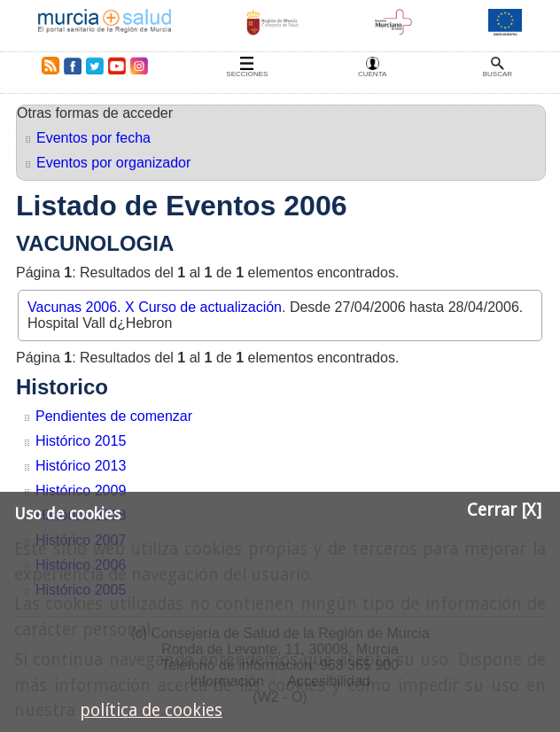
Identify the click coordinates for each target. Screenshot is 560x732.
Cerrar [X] (504, 510)
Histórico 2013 (81, 466)
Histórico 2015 (81, 441)
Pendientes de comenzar (114, 416)
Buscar (498, 74)
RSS (47, 66)
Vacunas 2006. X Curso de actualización (155, 307)
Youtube (116, 66)
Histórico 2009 (81, 491)
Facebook (72, 66)
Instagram (138, 66)
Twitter (95, 66)
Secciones (247, 74)
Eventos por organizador (113, 163)
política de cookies (151, 710)
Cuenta (372, 74)
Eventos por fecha (93, 138)
